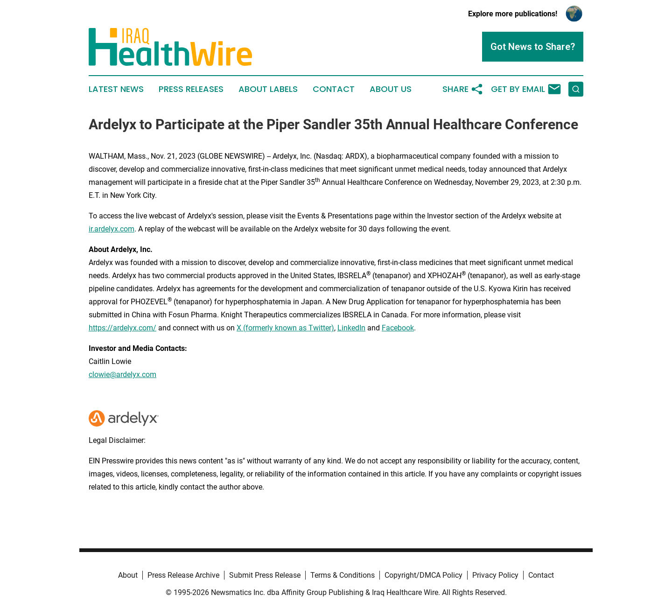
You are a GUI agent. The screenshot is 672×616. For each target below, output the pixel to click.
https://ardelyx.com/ (122, 328)
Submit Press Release (265, 575)
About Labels (268, 89)
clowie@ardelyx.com (122, 374)
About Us (391, 89)
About (128, 575)
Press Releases (191, 89)
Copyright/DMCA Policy (423, 575)
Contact (334, 89)
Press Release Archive (183, 575)
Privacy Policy (495, 575)
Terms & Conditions (343, 575)
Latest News (116, 89)
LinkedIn (351, 328)
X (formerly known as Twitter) (285, 328)
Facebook (398, 328)
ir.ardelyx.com (112, 229)
